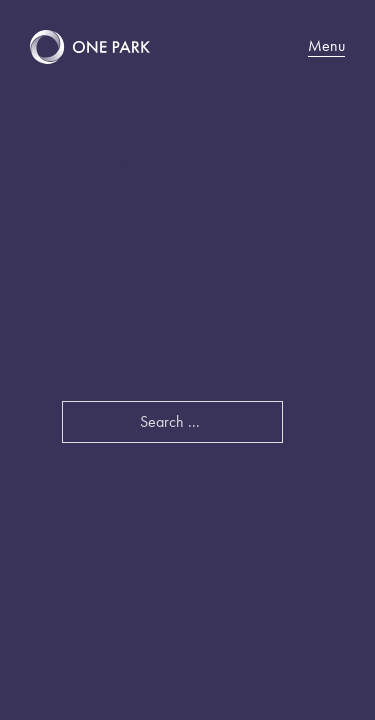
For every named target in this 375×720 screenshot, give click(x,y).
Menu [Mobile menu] (326, 46)
